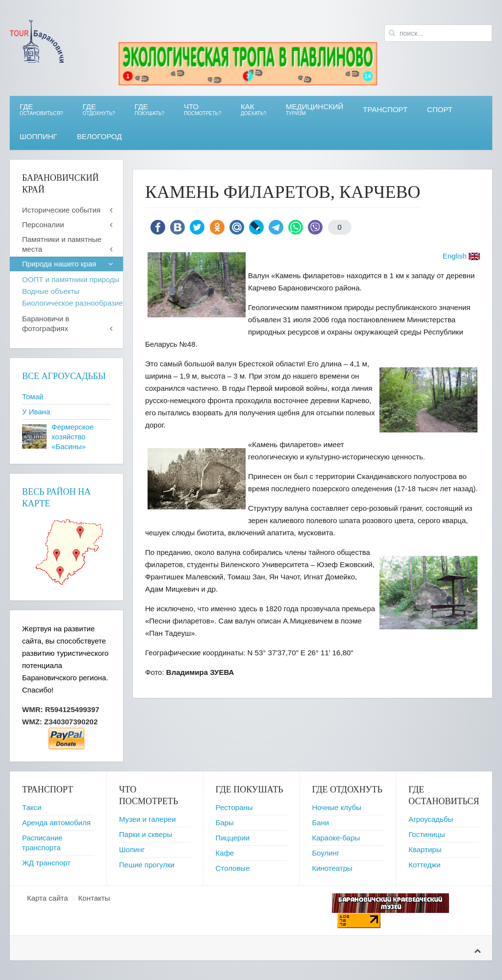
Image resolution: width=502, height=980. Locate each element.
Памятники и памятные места (62, 244)
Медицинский (314, 109)
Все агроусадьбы (64, 376)
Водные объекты (51, 291)
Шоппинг (38, 136)
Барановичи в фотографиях (46, 323)
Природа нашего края (59, 264)
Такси (32, 807)
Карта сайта (48, 898)
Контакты (94, 898)
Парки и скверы (146, 834)
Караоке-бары (336, 838)
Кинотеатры (332, 868)
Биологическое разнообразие (73, 303)
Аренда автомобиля (56, 823)
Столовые (233, 868)
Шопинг (132, 849)
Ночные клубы (337, 807)
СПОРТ (440, 109)
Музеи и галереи (148, 819)
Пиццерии (233, 838)
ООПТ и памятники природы (71, 279)
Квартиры (425, 849)
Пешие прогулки (147, 865)
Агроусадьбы (431, 819)
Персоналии (43, 225)
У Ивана (36, 412)
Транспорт (385, 109)
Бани (320, 823)
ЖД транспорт (46, 863)
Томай (33, 396)
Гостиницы (427, 834)
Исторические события (61, 210)
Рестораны (234, 807)
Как (253, 109)
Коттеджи (425, 865)
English (455, 256)
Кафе (225, 853)
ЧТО (202, 109)
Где (41, 109)
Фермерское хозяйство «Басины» (73, 437)
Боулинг (326, 853)
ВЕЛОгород (100, 136)
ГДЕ (99, 109)
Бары (225, 823)
